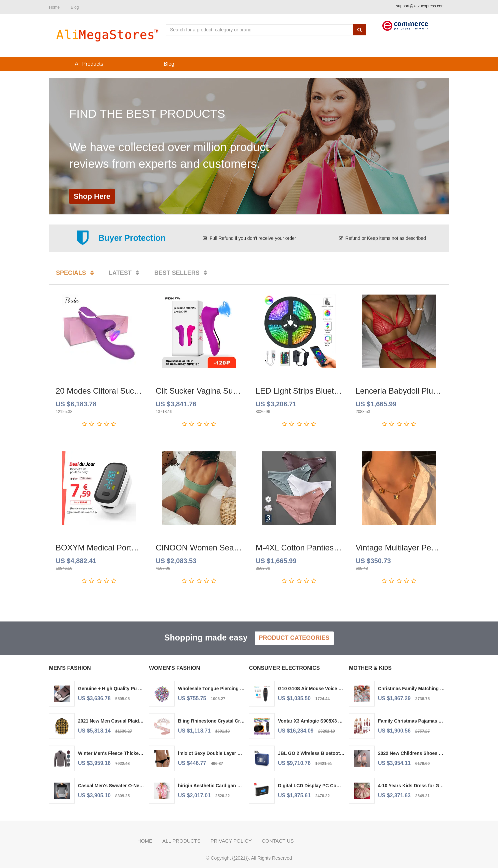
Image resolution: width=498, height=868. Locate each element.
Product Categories (294, 638)
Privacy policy (231, 841)
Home (145, 841)
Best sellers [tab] (182, 273)
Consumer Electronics (284, 668)
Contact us (278, 841)
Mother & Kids (370, 668)
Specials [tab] (76, 273)
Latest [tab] (125, 273)
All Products (181, 841)
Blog (75, 7)
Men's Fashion (70, 668)
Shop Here (92, 196)
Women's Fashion (174, 668)
